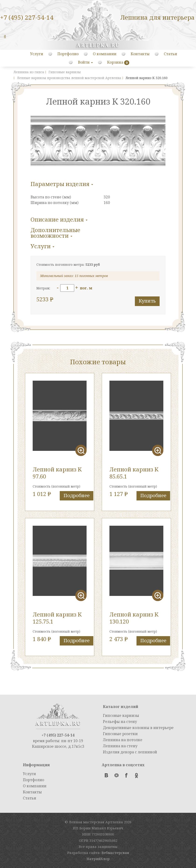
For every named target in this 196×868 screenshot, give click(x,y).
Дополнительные (55, 233)
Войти (85, 62)
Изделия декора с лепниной (130, 752)
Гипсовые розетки (120, 734)
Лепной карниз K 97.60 (57, 473)
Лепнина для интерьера (157, 17)
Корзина (115, 62)
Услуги (37, 54)
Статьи (170, 54)
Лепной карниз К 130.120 (134, 618)
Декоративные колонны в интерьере (138, 728)
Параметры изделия (62, 184)
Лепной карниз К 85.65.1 (134, 473)
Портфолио (68, 54)
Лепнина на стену (120, 746)
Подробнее (77, 495)
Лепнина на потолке (123, 740)
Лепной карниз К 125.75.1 (57, 618)
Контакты (140, 54)
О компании (105, 54)
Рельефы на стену (120, 722)
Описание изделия (59, 219)
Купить (147, 301)
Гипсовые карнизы (121, 715)
